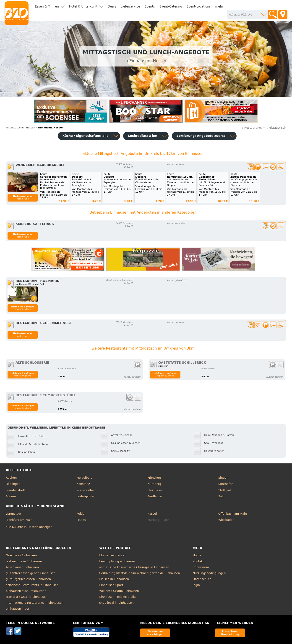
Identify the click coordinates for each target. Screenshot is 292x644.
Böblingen (13, 484)
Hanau (81, 520)
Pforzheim (155, 490)
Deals (112, 6)
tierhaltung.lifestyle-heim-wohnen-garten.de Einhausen (139, 573)
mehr (219, 6)
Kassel (152, 514)
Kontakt (198, 561)
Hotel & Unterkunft (83, 6)
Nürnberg (154, 484)
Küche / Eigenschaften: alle (85, 136)
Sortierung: (201, 136)
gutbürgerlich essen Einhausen (29, 579)
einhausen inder (18, 609)
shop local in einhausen (116, 603)
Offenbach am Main (233, 514)
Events (150, 6)
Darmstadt (14, 514)
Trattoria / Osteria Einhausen (27, 597)
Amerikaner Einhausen (22, 567)
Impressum (201, 567)
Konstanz (83, 484)
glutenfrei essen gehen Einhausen (31, 573)
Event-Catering (171, 6)
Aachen (11, 478)
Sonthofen (226, 484)
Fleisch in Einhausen (114, 579)
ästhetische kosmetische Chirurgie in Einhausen (134, 567)
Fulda (81, 514)
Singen (223, 478)
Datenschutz (202, 579)
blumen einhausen (113, 555)
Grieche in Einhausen (21, 555)
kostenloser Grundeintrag (230, 633)
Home (197, 555)
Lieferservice (130, 6)
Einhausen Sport (111, 585)
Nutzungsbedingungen (209, 573)
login (196, 585)
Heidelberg (85, 478)
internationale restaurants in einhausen (35, 603)
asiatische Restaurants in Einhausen (32, 585)
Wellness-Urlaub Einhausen (119, 591)
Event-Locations (199, 6)
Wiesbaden (226, 520)
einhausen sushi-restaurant (26, 591)
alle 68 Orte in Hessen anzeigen (29, 527)
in (15, 128)
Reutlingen (155, 496)
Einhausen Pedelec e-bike (118, 597)
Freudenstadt (16, 490)
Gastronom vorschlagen (155, 633)
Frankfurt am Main (19, 520)
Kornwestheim (87, 490)
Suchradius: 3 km (142, 136)
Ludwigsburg (86, 496)
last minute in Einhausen (24, 561)
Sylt (221, 496)
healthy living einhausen (117, 561)
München (154, 478)
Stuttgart (225, 490)
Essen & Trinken (47, 6)
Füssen (11, 496)
